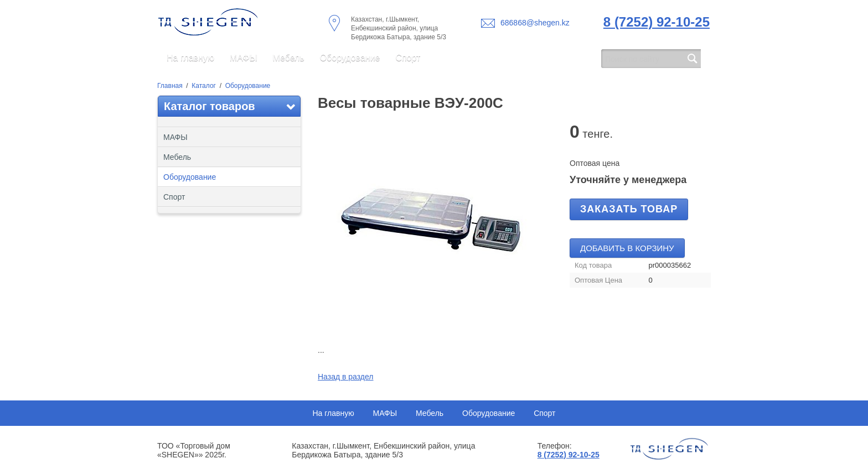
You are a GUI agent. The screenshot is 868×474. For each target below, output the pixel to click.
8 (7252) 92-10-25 (657, 22)
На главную (190, 58)
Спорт (408, 58)
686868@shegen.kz (535, 23)
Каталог (204, 86)
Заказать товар (629, 209)
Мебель (289, 58)
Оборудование (350, 58)
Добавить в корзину (627, 248)
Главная (170, 86)
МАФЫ (244, 58)
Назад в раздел (346, 377)
